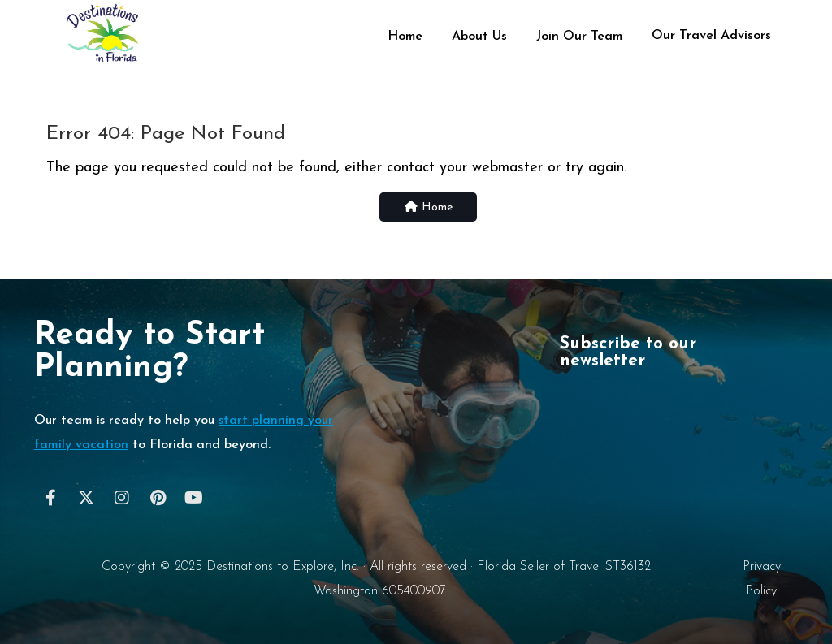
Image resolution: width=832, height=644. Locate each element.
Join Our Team (579, 36)
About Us (479, 36)
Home (405, 36)
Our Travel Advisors (711, 35)
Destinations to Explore (270, 567)
